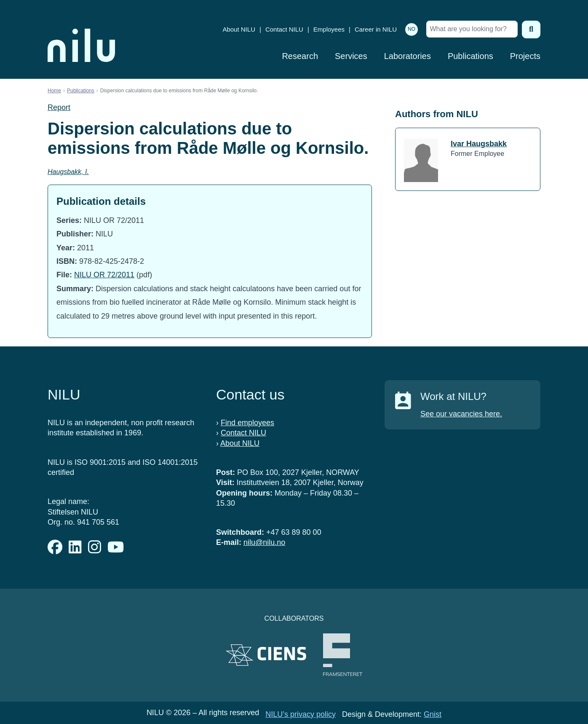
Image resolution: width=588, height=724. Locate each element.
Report (59, 107)
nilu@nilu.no (264, 542)
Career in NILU (376, 29)
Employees (329, 29)
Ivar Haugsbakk (479, 144)
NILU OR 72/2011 (104, 275)
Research (300, 56)
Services (351, 56)
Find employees (247, 423)
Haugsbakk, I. (68, 172)
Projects (525, 56)
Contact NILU (284, 29)
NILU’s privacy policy (301, 714)
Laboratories (408, 56)
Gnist (433, 714)
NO (412, 29)
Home (54, 91)
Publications (470, 56)
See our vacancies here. (461, 414)
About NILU (239, 29)
